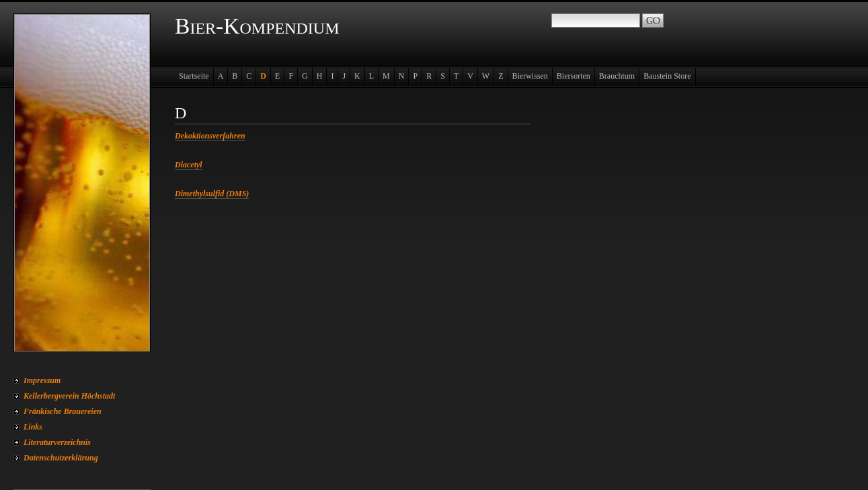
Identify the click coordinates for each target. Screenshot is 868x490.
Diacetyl (189, 165)
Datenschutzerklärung (61, 458)
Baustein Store (667, 76)
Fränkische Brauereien (63, 411)
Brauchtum (617, 76)
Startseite (194, 76)
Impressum (42, 380)
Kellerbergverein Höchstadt (69, 396)
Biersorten (574, 76)
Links (33, 427)
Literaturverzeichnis (57, 442)
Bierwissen (530, 76)
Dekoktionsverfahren (210, 136)
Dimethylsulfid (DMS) (212, 194)
